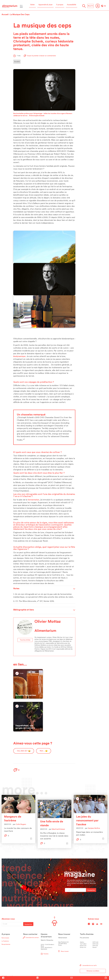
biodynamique (19, 356)
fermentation (33, 500)
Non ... (44, 751)
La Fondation (5, 941)
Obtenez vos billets (93, 971)
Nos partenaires (6, 944)
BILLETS (91, 6)
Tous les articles (25, 640)
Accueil (5, 14)
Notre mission (5, 938)
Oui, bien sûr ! (24, 751)
